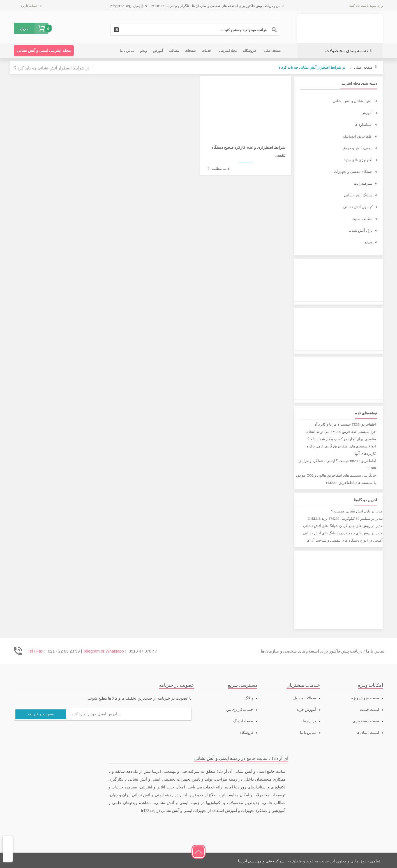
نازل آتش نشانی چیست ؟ (351, 511)
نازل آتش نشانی (360, 230)
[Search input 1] (195, 30)
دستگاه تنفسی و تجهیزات (353, 172)
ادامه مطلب (219, 169)
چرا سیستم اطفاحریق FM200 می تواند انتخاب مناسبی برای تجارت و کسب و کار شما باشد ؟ (341, 435)
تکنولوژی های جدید (358, 160)
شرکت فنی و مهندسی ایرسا (261, 861)
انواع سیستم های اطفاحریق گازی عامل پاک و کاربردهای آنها (341, 450)
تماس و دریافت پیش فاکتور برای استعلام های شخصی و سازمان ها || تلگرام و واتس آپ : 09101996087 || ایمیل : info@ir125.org (197, 6)
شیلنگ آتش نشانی (358, 195)
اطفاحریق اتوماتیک (358, 136)
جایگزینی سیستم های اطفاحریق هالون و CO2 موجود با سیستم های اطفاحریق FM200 (336, 479)
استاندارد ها (363, 125)
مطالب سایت (362, 219)
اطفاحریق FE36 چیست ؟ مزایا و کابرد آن (345, 424)
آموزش (367, 113)
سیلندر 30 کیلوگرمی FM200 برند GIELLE (339, 518)
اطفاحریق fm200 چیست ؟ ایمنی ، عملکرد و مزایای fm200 (337, 464)
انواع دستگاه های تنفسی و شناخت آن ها (337, 540)
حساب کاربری (29, 6)
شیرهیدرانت (363, 183)
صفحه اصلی (363, 67)
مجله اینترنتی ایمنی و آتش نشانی (44, 51)
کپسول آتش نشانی (358, 207)
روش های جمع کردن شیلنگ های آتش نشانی (337, 526)
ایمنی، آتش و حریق (358, 148)
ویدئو (369, 242)
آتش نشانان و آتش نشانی (353, 101)
